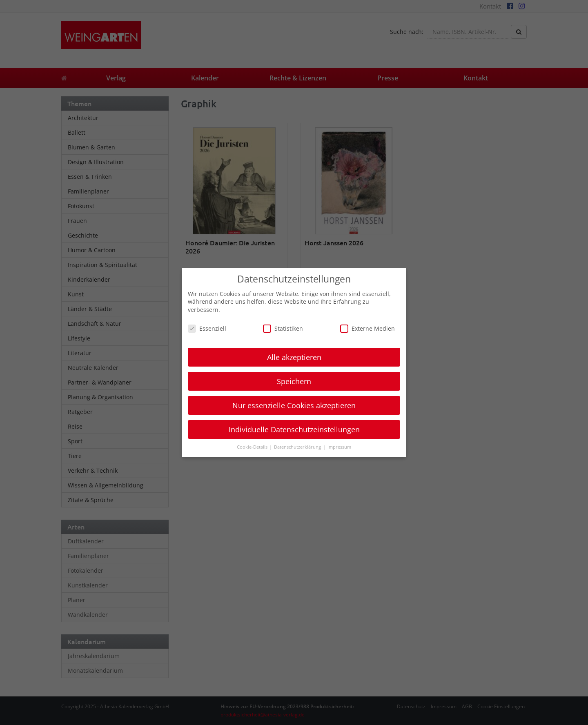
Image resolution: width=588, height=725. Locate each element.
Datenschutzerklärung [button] (298, 447)
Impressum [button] (339, 447)
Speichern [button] (294, 381)
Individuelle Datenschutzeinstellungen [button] (294, 429)
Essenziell (207, 328)
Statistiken (283, 328)
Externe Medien (367, 328)
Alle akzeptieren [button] (294, 357)
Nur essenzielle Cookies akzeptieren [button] (294, 405)
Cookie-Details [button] (253, 447)
